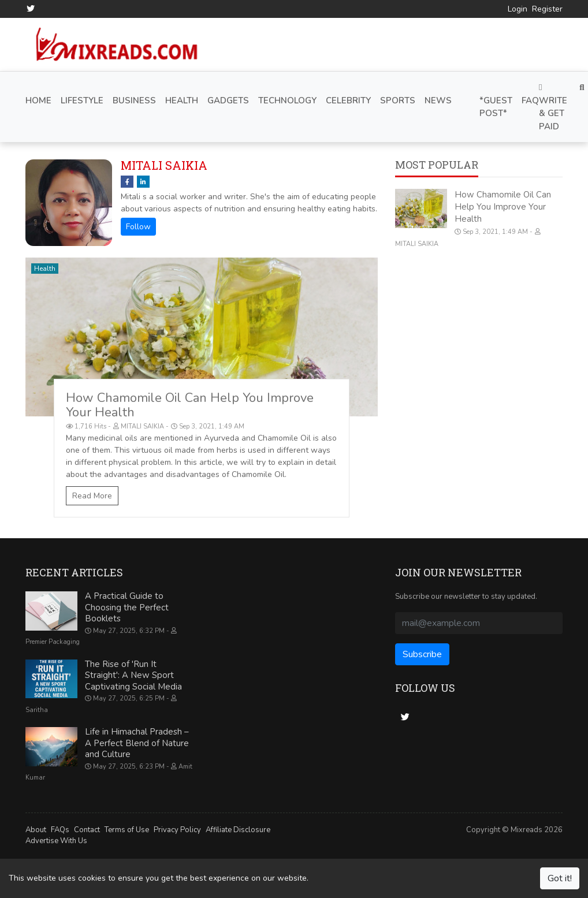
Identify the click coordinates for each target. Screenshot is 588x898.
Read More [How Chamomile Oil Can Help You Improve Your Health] (92, 496)
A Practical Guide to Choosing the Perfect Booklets (127, 607)
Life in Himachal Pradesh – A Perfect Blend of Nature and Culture (137, 743)
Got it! (560, 878)
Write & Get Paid (553, 108)
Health (45, 269)
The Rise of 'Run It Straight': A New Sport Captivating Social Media (133, 675)
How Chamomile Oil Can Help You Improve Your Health (190, 405)
